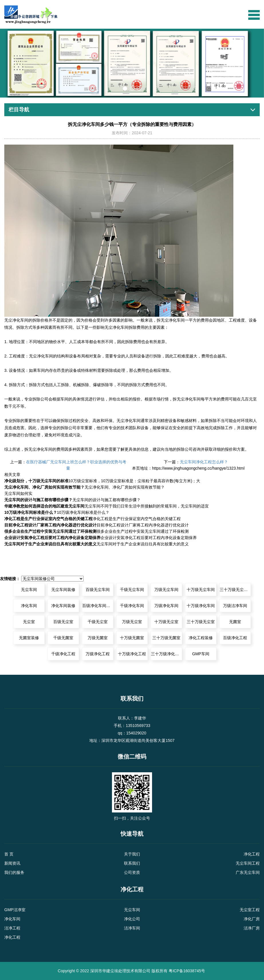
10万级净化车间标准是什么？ (31, 512)
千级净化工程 (63, 654)
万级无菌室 (98, 638)
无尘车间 (29, 590)
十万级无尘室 (166, 622)
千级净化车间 (132, 606)
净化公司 (132, 919)
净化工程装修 (201, 638)
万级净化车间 (166, 606)
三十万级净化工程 (167, 654)
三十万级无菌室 (166, 638)
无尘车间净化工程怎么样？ (204, 462)
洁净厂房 (252, 928)
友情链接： (10, 579)
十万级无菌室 (132, 638)
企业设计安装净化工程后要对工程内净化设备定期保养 (52, 538)
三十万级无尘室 (201, 622)
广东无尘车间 (248, 872)
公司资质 (132, 872)
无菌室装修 (29, 638)
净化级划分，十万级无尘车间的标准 (36, 481)
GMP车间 (201, 654)
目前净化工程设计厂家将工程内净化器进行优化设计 (50, 525)
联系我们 (132, 863)
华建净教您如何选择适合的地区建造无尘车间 (44, 506)
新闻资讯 (12, 863)
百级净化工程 (235, 638)
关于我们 (132, 854)
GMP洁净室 (15, 910)
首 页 (9, 854)
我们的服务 (14, 872)
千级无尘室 (98, 622)
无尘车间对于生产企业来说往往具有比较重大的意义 (50, 544)
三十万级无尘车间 (235, 590)
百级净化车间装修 (98, 606)
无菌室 (235, 622)
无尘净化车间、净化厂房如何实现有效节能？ (44, 487)
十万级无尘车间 (201, 590)
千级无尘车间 (132, 590)
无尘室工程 (250, 910)
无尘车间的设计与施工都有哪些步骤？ (38, 500)
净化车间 (20, 320)
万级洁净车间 (235, 606)
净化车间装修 (63, 606)
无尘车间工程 (248, 863)
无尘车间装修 (63, 590)
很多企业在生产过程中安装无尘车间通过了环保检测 (50, 531)
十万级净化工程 (132, 654)
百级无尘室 (63, 622)
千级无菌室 (63, 638)
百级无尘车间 (98, 590)
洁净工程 (12, 928)
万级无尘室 (132, 622)
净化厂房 (252, 919)
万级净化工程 (98, 654)
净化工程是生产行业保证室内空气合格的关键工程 (48, 519)
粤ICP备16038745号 (187, 971)
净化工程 (252, 854)
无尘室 (29, 622)
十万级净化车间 (201, 606)
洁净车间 (132, 928)
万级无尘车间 (166, 590)
